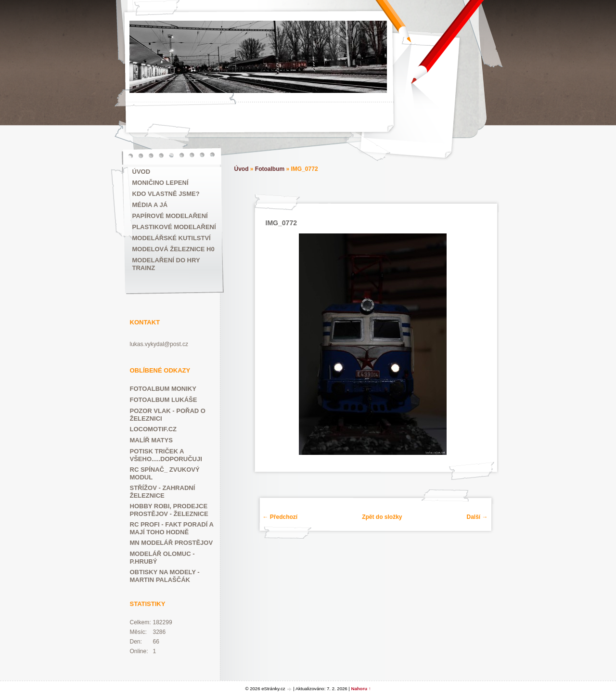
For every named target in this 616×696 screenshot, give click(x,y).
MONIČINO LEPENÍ (160, 183)
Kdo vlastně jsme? (166, 194)
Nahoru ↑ (361, 689)
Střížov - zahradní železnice (163, 492)
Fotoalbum (270, 169)
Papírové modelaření (170, 216)
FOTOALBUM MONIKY (163, 389)
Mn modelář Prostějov (172, 543)
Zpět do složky (382, 517)
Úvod (141, 172)
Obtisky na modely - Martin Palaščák (165, 576)
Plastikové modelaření (174, 227)
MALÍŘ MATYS (151, 440)
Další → (477, 517)
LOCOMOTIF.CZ (154, 429)
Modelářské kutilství (172, 238)
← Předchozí (280, 517)
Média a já (150, 205)
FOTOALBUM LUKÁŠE (164, 400)
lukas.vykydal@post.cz (159, 344)
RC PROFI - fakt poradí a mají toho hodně (172, 528)
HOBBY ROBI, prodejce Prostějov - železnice (169, 510)
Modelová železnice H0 (173, 249)
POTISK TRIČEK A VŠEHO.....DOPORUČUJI (166, 455)
